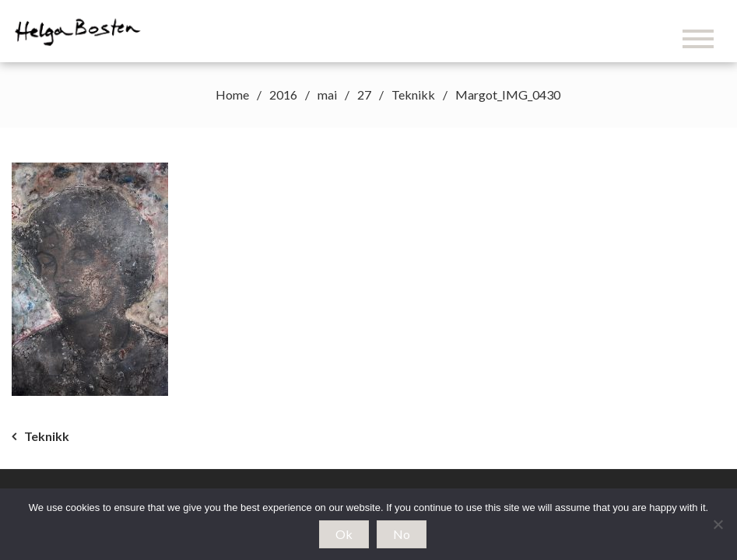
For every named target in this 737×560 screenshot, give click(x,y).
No (402, 534)
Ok (344, 534)
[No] (718, 524)
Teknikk (47, 436)
